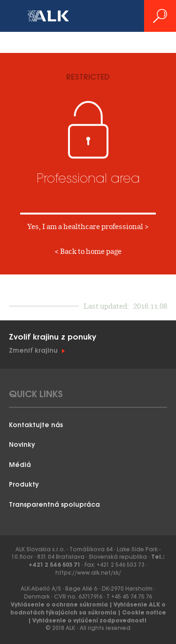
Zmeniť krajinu (33, 351)
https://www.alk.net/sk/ (88, 573)
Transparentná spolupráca (54, 505)
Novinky (22, 445)
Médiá (20, 465)
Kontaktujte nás (36, 426)
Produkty (24, 485)
